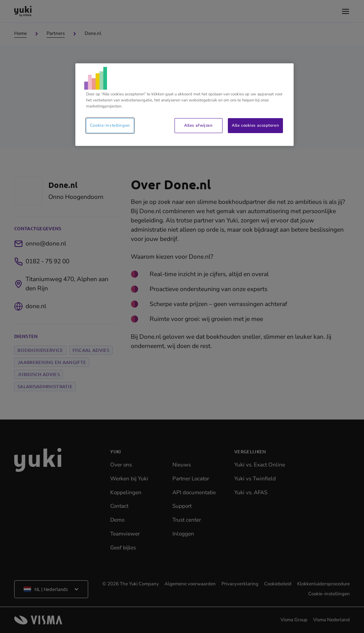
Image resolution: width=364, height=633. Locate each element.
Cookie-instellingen (110, 125)
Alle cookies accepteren (255, 125)
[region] (184, 105)
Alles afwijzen (198, 125)
